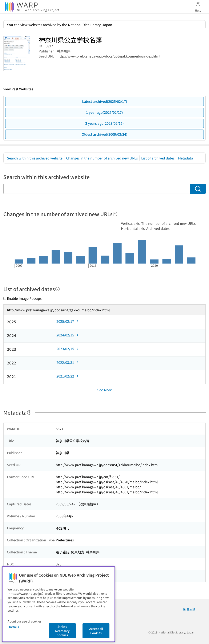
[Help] (115, 214)
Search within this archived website (35, 158)
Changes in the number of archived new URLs (102, 158)
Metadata (186, 158)
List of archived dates (158, 158)
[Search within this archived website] (97, 189)
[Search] (198, 189)
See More (105, 390)
